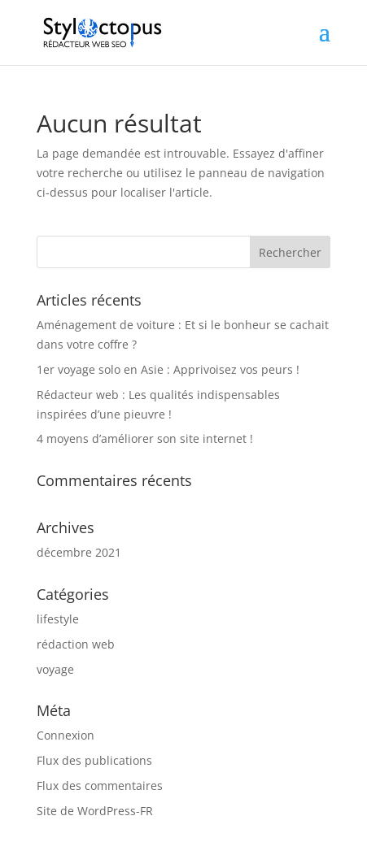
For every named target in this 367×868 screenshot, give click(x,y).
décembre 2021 (79, 552)
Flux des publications (94, 760)
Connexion (66, 735)
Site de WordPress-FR (95, 811)
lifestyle (58, 619)
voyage (55, 669)
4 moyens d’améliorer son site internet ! (145, 438)
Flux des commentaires (100, 786)
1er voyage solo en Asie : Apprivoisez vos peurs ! (168, 369)
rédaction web (76, 644)
